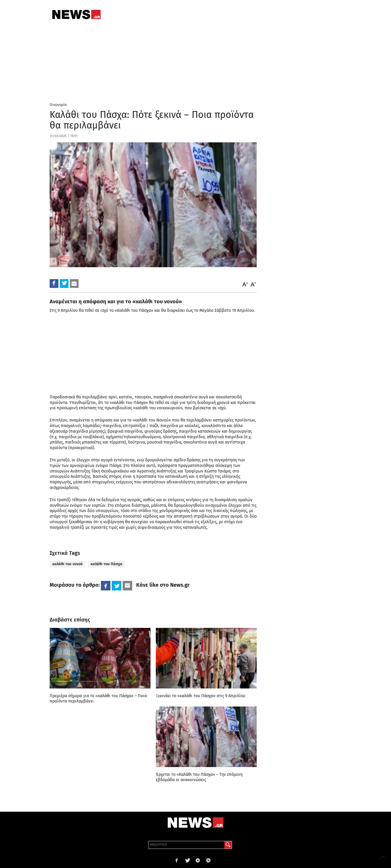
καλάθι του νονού (67, 564)
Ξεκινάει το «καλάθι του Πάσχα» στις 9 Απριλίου (201, 696)
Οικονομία (58, 105)
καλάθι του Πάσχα (106, 564)
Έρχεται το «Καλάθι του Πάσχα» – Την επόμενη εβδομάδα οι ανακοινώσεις (199, 777)
